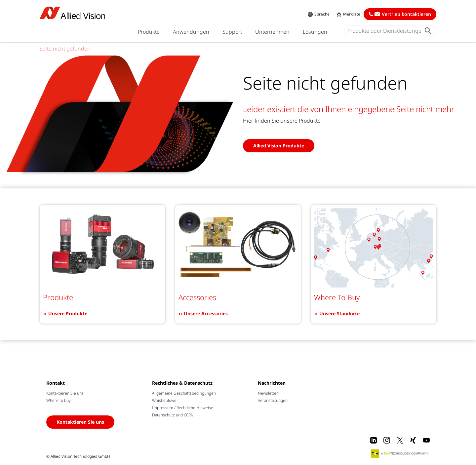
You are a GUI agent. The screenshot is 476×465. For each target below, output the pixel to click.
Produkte (149, 32)
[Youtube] (426, 440)
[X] (400, 440)
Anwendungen (191, 32)
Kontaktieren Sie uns (65, 393)
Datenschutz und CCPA (172, 415)
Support (232, 32)
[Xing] (413, 440)
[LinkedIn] (374, 440)
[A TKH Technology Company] (400, 453)
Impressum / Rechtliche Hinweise (183, 408)
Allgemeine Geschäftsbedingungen (184, 393)
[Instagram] (387, 440)
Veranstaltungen (273, 400)
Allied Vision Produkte (279, 146)
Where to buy (59, 400)
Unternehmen (272, 32)
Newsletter (268, 393)
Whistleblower (165, 400)
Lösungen (315, 32)
